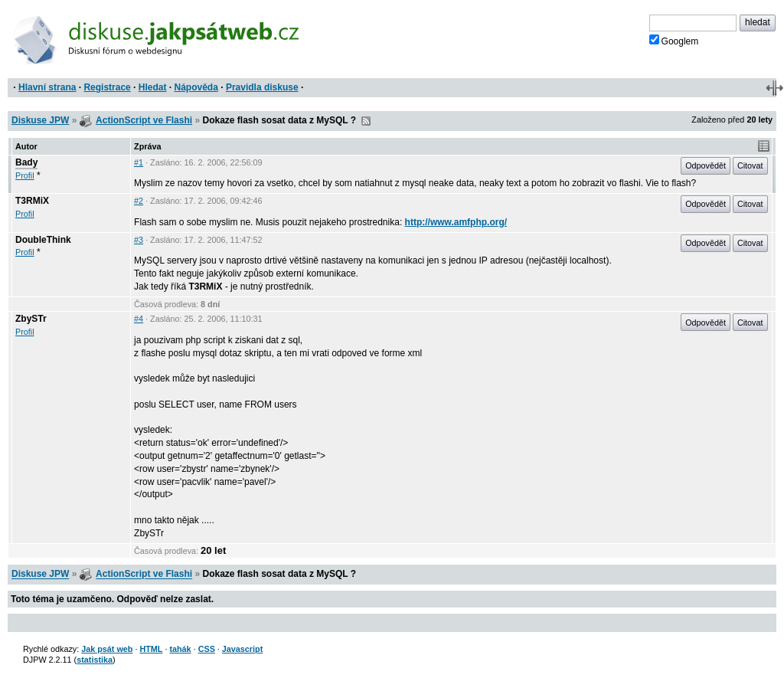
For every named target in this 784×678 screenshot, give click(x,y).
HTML (151, 649)
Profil (25, 175)
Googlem (674, 41)
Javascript (242, 649)
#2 (139, 201)
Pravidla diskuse (262, 87)
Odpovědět (706, 165)
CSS (207, 649)
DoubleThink (43, 240)
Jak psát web (107, 649)
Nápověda (196, 87)
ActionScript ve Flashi (144, 120)
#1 (139, 162)
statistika (95, 660)
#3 (139, 240)
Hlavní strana (47, 87)
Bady (26, 162)
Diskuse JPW (40, 120)
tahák (180, 649)
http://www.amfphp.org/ (456, 222)
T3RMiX (32, 201)
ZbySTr (31, 319)
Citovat (750, 165)
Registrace (107, 87)
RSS (366, 121)
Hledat (153, 87)
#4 (139, 319)
